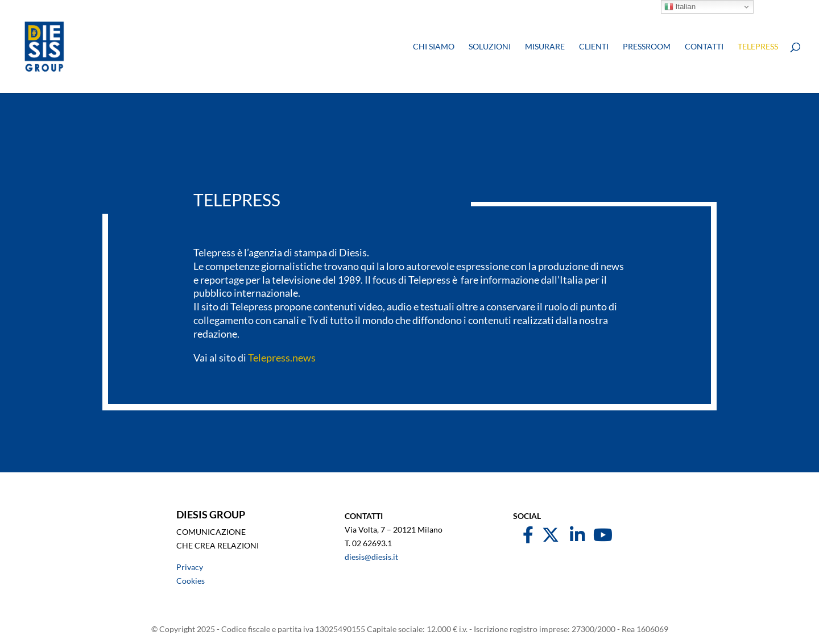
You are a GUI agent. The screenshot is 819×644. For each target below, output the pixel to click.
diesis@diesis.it (371, 557)
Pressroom (647, 47)
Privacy (190, 567)
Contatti (704, 47)
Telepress (758, 47)
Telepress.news (282, 358)
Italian (680, 7)
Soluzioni (490, 47)
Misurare (545, 47)
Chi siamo (434, 47)
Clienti (594, 47)
